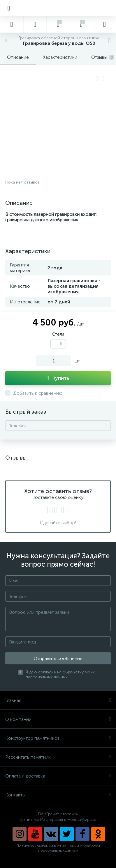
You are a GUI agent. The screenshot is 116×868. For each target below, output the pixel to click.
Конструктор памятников (58, 738)
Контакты (58, 795)
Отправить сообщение (58, 658)
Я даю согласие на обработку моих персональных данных (60, 675)
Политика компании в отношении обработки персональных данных (58, 848)
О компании (58, 719)
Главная (58, 700)
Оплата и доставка (58, 776)
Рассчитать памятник (58, 757)
